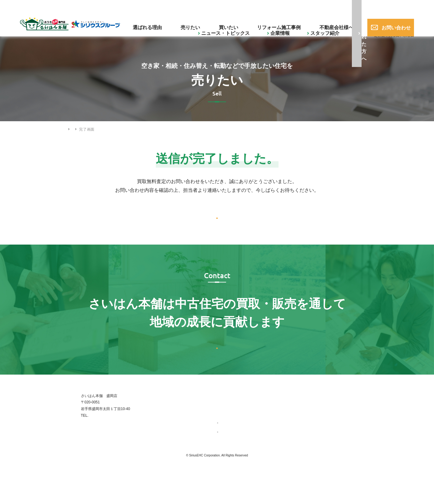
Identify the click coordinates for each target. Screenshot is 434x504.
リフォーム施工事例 (283, 23)
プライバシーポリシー (350, 457)
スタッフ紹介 (216, 7)
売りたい (217, 23)
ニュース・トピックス (149, 7)
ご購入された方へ (259, 7)
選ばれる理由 (185, 23)
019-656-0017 (341, 7)
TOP (221, 429)
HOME (71, 129)
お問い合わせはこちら (217, 372)
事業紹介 (227, 457)
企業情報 (186, 7)
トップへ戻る (217, 225)
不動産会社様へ (328, 23)
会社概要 (227, 466)
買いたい (244, 23)
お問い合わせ (389, 23)
